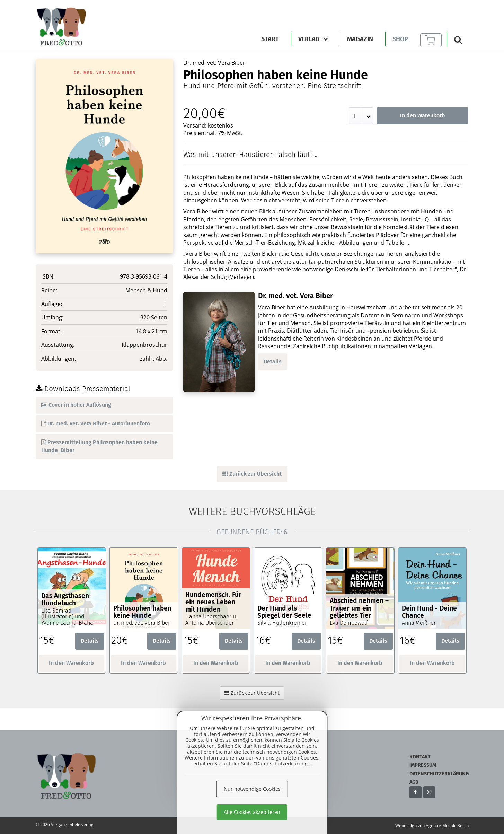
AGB (414, 782)
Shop (400, 39)
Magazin (360, 39)
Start (270, 39)
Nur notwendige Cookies (252, 789)
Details (273, 362)
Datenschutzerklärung (439, 774)
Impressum (423, 765)
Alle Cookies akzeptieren (252, 812)
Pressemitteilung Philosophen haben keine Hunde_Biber (99, 446)
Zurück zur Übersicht (252, 474)
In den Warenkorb (423, 116)
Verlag (313, 39)
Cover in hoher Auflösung (76, 405)
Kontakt (420, 757)
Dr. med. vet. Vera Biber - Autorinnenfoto (96, 424)
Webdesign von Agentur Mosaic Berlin (432, 826)
